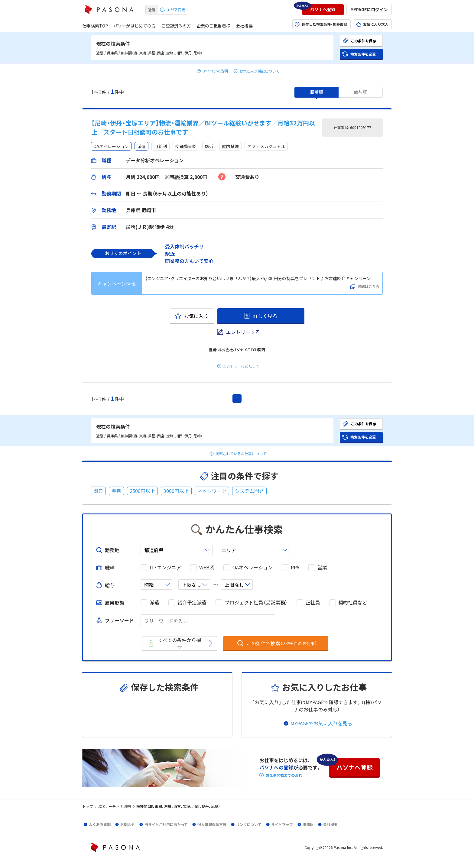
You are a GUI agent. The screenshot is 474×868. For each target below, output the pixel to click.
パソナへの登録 (276, 767)
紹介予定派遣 (192, 602)
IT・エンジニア (165, 567)
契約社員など (353, 602)
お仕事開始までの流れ (284, 775)
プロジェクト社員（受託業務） (256, 602)
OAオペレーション (253, 567)
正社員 (313, 602)
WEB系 (207, 567)
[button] (323, 10)
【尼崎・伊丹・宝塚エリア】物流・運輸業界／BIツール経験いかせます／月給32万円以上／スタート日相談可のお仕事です (203, 127)
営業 (322, 567)
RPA (295, 567)
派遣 (154, 602)
